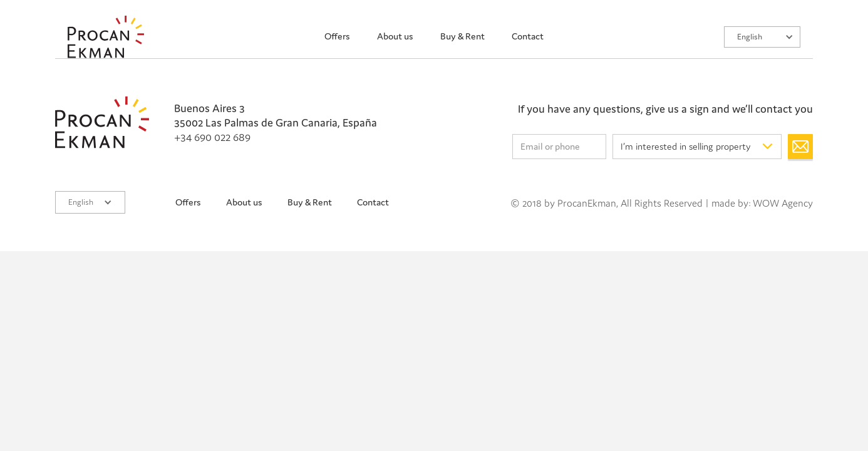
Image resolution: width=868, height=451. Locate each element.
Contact (528, 36)
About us (395, 36)
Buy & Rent (462, 36)
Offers (337, 36)
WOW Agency (783, 203)
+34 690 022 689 (212, 137)
